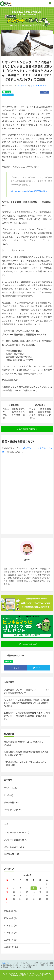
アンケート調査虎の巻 (14, 840)
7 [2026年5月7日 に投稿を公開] (34, 888)
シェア (44, 92)
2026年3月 (9, 926)
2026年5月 (9, 911)
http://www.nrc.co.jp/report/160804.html (29, 191)
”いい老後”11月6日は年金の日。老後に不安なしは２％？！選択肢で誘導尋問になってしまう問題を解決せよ (26, 703)
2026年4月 (9, 918)
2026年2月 (9, 933)
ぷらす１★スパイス (38, 86)
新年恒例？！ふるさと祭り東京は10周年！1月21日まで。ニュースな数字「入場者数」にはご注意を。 (27, 716)
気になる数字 (10, 854)
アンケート (22, 86)
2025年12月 (9, 947)
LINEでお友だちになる (27, 429)
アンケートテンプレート (15, 833)
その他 (7, 795)
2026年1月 (9, 940)
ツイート (8, 95)
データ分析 (9, 803)
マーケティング (11, 810)
